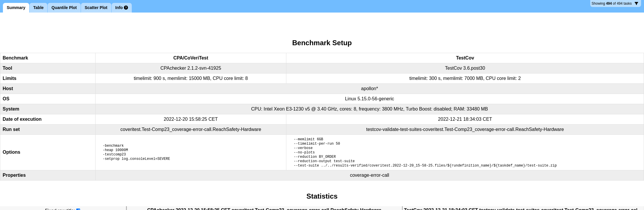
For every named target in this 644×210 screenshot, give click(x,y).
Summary (16, 8)
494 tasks (615, 4)
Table (39, 8)
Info (122, 8)
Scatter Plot (96, 8)
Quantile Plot (64, 8)
